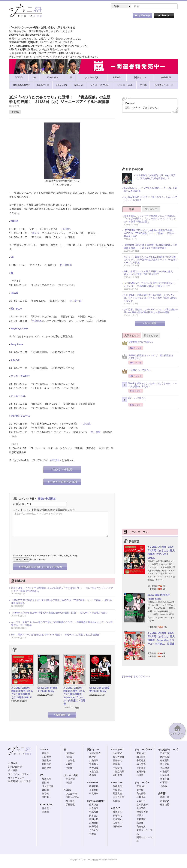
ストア (58, 17)
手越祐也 (70, 805)
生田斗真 (165, 779)
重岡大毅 (141, 754)
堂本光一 (47, 809)
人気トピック (132, 336)
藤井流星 (141, 768)
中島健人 (117, 790)
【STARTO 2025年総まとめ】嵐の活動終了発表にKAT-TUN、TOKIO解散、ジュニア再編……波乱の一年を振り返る (63, 602)
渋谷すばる (95, 754)
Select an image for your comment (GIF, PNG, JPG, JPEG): (45, 556)
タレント (120, 17)
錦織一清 (165, 798)
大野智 (69, 765)
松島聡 (116, 801)
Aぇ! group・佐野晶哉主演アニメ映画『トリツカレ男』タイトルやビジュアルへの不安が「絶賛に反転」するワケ (151, 298)
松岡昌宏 (47, 765)
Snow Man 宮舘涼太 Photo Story (99, 690)
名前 (16, 504)
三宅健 (45, 794)
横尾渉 (116, 765)
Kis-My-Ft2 (117, 750)
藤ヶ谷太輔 (119, 757)
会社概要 (13, 771)
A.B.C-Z (15, 361)
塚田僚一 (117, 827)
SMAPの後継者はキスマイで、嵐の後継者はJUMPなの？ (147, 357)
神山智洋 (141, 765)
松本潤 (69, 757)
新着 (132, 210)
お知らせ (13, 764)
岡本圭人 (94, 816)
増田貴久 (70, 801)
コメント (18, 510)
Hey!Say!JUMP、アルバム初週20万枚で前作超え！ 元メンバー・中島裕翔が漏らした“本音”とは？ (151, 285)
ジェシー (141, 801)
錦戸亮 (93, 757)
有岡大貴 (94, 820)
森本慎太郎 (142, 805)
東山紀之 (165, 801)
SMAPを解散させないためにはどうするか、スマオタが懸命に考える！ (149, 385)
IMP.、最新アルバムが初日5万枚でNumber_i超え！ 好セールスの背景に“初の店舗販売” (56, 635)
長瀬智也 (47, 768)
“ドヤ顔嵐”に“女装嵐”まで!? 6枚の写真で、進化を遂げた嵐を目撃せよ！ (156, 177)
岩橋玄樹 (141, 809)
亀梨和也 (94, 787)
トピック (99, 17)
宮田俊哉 (117, 776)
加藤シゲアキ (72, 798)
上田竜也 (94, 790)
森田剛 (45, 790)
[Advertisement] (150, 141)
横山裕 (93, 776)
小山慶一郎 (75, 301)
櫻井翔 (69, 768)
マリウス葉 (119, 798)
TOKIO (14, 221)
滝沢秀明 (70, 779)
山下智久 (165, 783)
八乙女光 (94, 831)
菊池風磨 (117, 794)
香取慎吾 (55, 461)
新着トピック (151, 336)
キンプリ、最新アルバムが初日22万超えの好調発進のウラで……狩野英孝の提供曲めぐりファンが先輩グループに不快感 (62, 624)
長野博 (45, 783)
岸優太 (140, 816)
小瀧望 (140, 776)
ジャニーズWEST (20, 376)
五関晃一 (117, 823)
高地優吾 (141, 794)
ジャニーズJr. (18, 396)
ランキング (151, 210)
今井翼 (69, 783)
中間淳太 (141, 761)
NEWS (14, 293)
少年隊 (162, 794)
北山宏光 (117, 754)
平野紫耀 (141, 820)
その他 (164, 787)
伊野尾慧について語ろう (137, 343)
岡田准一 (47, 798)
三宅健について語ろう (136, 372)
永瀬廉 (140, 823)
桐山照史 (141, 757)
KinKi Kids (46, 805)
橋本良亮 (117, 812)
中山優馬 (95, 432)
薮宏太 (93, 834)
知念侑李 (94, 809)
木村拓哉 (165, 757)
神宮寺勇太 (142, 812)
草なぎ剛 (165, 765)
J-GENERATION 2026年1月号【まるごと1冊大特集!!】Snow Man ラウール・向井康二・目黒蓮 (74, 696)
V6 (12, 257)
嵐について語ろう (134, 400)
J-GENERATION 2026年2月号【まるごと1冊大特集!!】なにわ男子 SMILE (22, 693)
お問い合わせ (15, 767)
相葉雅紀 (70, 754)
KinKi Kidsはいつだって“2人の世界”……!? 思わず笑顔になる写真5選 (150, 190)
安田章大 (94, 765)
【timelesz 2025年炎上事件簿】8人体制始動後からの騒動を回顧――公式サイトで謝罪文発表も (59, 613)
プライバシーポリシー (20, 774)
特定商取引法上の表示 (20, 782)
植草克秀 (165, 805)
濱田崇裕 (141, 772)
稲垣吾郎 (165, 761)
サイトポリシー (16, 778)
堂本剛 (45, 812)
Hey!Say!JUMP (19, 329)
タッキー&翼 (71, 776)
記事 (78, 17)
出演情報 (15, 112)
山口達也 (66, 229)
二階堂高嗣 (119, 772)
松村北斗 (141, 798)
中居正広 (86, 424)
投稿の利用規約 (47, 499)
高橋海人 (141, 827)
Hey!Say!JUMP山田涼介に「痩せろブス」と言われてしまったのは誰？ (150, 199)
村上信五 (37, 321)
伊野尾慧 (94, 827)
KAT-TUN (93, 783)
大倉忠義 (94, 768)
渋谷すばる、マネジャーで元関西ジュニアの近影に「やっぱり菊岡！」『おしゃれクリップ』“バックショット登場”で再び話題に (62, 590)
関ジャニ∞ (16, 309)
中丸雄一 (94, 794)
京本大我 (141, 787)
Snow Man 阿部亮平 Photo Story (47, 690)
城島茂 (45, 754)
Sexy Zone (17, 345)
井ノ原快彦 (66, 265)
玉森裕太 (117, 761)
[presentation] (42, 543)
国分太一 (37, 233)
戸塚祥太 (117, 816)
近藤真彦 (165, 776)
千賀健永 (117, 768)
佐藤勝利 (117, 787)
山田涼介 (94, 805)
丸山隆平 (94, 761)
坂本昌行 (47, 779)
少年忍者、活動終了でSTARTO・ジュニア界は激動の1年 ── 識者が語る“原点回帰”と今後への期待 (151, 311)
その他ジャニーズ (20, 416)
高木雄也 (94, 823)
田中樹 (140, 790)
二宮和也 (70, 761)
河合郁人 (117, 820)
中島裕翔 (94, 812)
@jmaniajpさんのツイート (136, 677)
